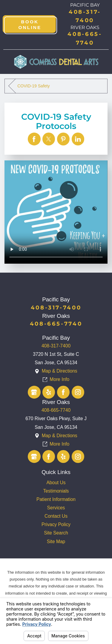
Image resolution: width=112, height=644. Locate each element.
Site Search (56, 533)
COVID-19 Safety (33, 86)
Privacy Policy (56, 524)
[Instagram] (78, 392)
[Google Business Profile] (34, 392)
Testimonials (56, 491)
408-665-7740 (56, 410)
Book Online (30, 25)
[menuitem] (56, 483)
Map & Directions (60, 371)
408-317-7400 (56, 346)
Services (56, 508)
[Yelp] (49, 392)
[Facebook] (63, 392)
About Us (56, 483)
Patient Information (56, 499)
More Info (59, 379)
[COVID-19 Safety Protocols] (34, 139)
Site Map (56, 542)
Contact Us (56, 516)
